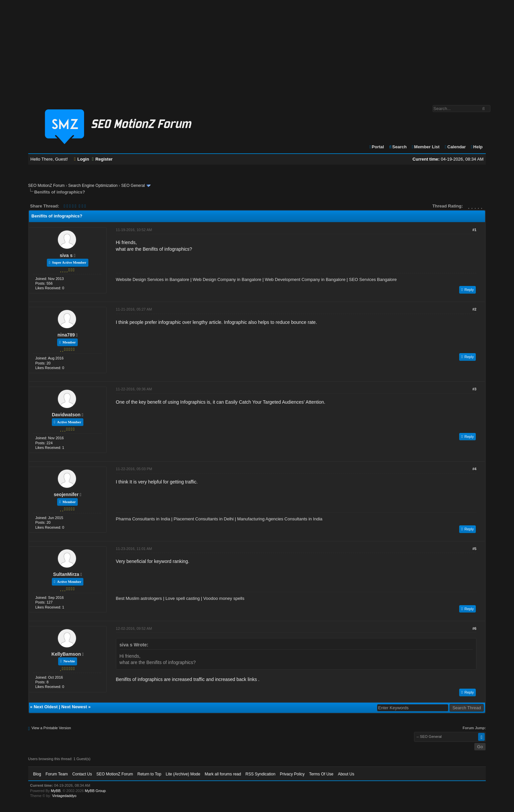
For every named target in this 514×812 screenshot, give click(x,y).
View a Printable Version (51, 728)
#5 (474, 549)
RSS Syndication (260, 774)
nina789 (66, 335)
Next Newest (74, 707)
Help (477, 147)
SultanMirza (66, 574)
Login (82, 159)
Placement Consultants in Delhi (204, 519)
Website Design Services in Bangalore (153, 279)
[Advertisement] (257, 49)
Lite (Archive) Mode (183, 774)
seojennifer (66, 494)
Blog (37, 774)
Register (102, 159)
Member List (425, 147)
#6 (474, 628)
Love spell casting (183, 598)
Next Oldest (46, 707)
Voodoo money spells (224, 598)
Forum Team (57, 774)
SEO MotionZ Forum (47, 186)
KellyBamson (66, 654)
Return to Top (149, 774)
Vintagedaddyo (64, 796)
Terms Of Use (321, 774)
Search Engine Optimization (93, 186)
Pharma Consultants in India (143, 519)
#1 (474, 230)
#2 (474, 309)
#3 (474, 389)
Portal (376, 147)
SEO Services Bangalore (373, 279)
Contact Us (82, 774)
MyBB (56, 791)
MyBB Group (95, 791)
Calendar (455, 147)
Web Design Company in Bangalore (227, 279)
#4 (474, 469)
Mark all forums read (223, 774)
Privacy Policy (292, 774)
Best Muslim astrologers (139, 598)
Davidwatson (66, 415)
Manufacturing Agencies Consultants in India (280, 519)
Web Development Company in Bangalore (305, 279)
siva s (66, 255)
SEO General (133, 186)
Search (398, 147)
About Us (346, 774)
